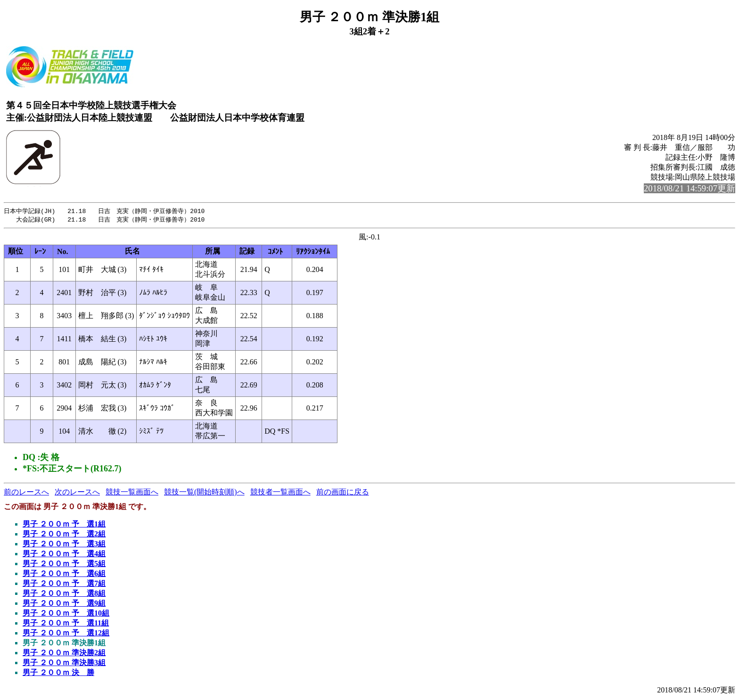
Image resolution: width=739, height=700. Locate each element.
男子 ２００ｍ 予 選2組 (64, 535)
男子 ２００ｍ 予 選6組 (64, 574)
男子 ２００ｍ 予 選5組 (64, 564)
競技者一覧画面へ (280, 493)
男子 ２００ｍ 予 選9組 (64, 604)
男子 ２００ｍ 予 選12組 (66, 634)
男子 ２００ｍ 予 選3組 (64, 545)
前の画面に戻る (343, 493)
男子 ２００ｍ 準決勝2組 (64, 654)
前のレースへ (26, 493)
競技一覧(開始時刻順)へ (204, 493)
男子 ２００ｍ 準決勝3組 (64, 663)
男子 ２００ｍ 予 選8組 (64, 594)
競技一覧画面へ (132, 493)
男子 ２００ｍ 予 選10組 (66, 614)
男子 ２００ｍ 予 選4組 (64, 555)
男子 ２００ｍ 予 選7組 (64, 584)
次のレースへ (77, 493)
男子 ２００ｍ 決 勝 (58, 673)
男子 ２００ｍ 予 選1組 (64, 525)
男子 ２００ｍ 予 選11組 (66, 624)
